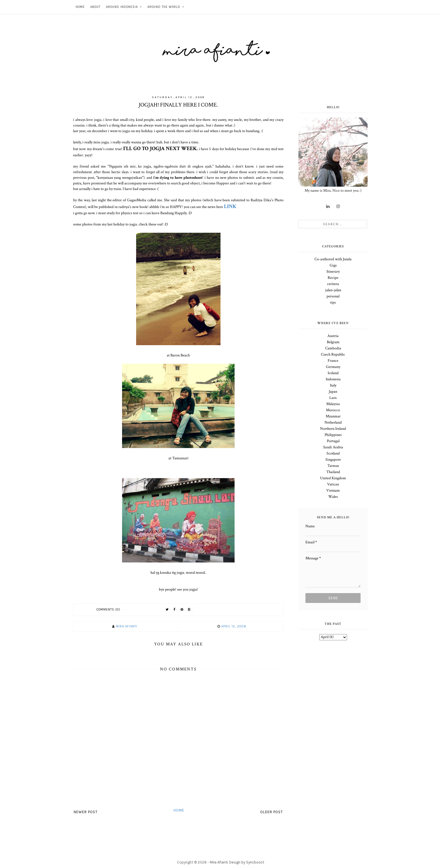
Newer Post (86, 812)
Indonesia (333, 379)
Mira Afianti (219, 862)
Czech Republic (333, 354)
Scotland (333, 453)
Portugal (333, 441)
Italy (333, 385)
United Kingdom (333, 478)
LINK (230, 206)
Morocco (333, 410)
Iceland (333, 373)
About (95, 7)
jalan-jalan (333, 290)
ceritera (333, 284)
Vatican (333, 484)
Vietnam (333, 490)
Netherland (333, 422)
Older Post (272, 812)
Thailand (333, 472)
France (333, 361)
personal (333, 296)
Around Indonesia (122, 7)
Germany (333, 367)
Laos (333, 398)
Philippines (333, 435)
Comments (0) (108, 610)
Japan (333, 392)
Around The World (164, 7)
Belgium (333, 342)
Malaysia (333, 404)
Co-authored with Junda (333, 259)
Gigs (333, 265)
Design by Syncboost (247, 862)
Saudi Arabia (333, 447)
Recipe (333, 278)
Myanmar (333, 416)
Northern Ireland (333, 429)
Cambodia (333, 348)
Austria (333, 336)
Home (80, 7)
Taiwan (333, 466)
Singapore (333, 460)
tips (333, 302)
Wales (333, 497)
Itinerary (333, 272)
